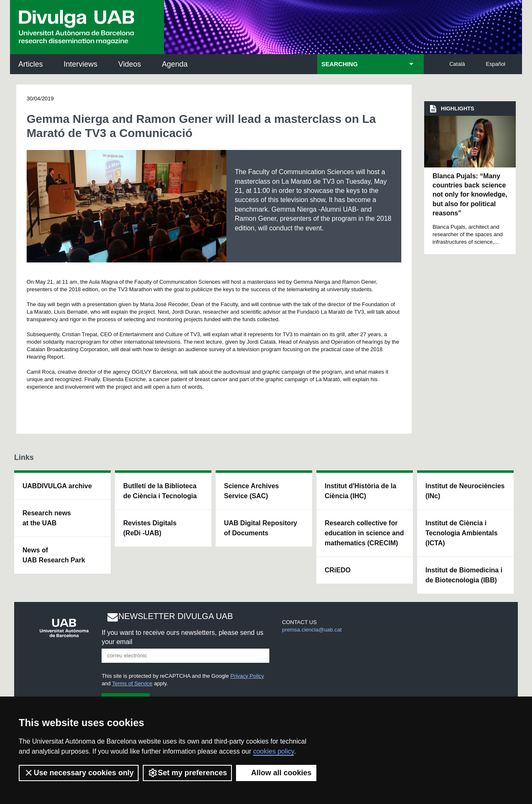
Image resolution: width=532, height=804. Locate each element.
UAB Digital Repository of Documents (261, 528)
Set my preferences (187, 773)
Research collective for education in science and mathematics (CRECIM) (364, 533)
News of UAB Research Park (54, 555)
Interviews (81, 64)
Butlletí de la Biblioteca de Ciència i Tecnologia (160, 491)
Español (496, 64)
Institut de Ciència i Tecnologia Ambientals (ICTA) (461, 533)
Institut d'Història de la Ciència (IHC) (360, 491)
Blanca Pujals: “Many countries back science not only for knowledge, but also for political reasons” (470, 195)
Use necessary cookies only (79, 773)
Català (457, 64)
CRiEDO (338, 570)
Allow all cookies (276, 773)
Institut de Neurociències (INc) (465, 491)
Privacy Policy (247, 676)
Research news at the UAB (47, 518)
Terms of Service (132, 683)
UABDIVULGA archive (57, 486)
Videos (130, 64)
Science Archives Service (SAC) (251, 491)
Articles (31, 64)
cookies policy (273, 751)
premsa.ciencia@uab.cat (312, 630)
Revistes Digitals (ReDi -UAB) (150, 528)
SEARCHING (339, 64)
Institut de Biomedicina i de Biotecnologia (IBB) (464, 575)
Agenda (175, 64)
